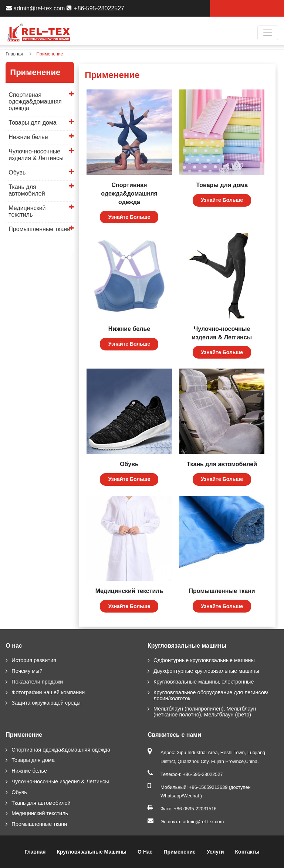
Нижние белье (129, 329)
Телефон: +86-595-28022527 (192, 774)
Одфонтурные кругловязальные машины (204, 660)
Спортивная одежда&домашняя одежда (129, 194)
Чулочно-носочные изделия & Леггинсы (222, 333)
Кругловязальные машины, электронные (204, 682)
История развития (34, 660)
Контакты (247, 852)
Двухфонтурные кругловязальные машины (206, 671)
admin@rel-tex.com (39, 8)
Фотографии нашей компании (48, 692)
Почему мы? (27, 671)
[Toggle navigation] (268, 33)
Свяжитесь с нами (174, 735)
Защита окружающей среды (46, 703)
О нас (14, 646)
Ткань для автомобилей (222, 464)
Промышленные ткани (222, 591)
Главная (14, 54)
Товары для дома (222, 185)
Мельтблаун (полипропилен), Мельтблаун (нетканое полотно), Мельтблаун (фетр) (205, 712)
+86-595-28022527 (99, 8)
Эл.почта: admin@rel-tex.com (192, 822)
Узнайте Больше (129, 217)
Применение (24, 735)
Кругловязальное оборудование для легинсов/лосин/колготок (211, 695)
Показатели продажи (37, 682)
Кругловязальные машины (187, 646)
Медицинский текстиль (129, 591)
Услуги (215, 852)
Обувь (129, 464)
